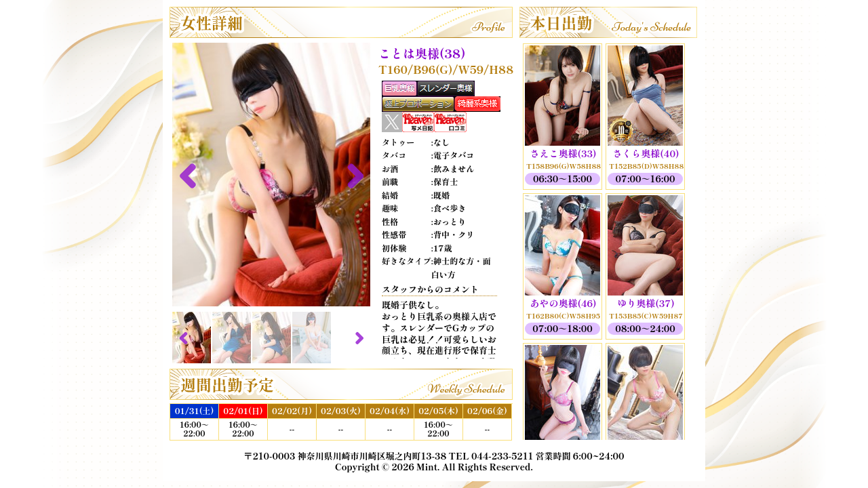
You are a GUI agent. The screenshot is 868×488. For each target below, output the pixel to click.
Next (350, 175)
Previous (193, 175)
